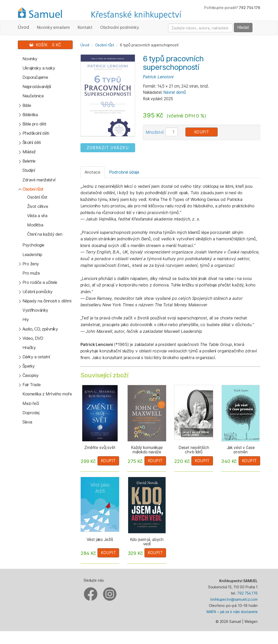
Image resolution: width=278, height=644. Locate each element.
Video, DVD (33, 338)
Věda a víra (37, 216)
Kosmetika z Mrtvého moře (47, 394)
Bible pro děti (34, 124)
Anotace (92, 172)
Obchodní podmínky (120, 27)
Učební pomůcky (38, 292)
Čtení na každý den (45, 234)
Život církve (38, 206)
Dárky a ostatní (36, 357)
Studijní (29, 170)
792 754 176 (247, 593)
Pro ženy (31, 264)
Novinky (30, 59)
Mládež (29, 152)
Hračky (29, 348)
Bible (27, 105)
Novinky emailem (53, 27)
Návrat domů (175, 92)
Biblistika (30, 115)
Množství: (155, 132)
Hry (26, 319)
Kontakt (85, 27)
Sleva (27, 422)
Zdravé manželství (39, 180)
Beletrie (29, 161)
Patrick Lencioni (158, 77)
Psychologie (33, 245)
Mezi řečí (31, 403)
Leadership (32, 255)
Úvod (23, 27)
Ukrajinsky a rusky (39, 68)
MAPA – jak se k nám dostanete (232, 612)
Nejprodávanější (37, 87)
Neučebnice (33, 96)
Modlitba (35, 225)
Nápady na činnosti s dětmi (47, 301)
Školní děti (32, 142)
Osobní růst (33, 189)
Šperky (29, 366)
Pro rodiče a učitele (40, 282)
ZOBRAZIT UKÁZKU (108, 148)
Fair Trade (32, 385)
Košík (45, 45)
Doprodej (31, 413)
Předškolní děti (36, 133)
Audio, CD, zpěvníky (40, 329)
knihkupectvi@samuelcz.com (234, 599)
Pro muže (31, 273)
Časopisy (31, 375)
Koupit (202, 132)
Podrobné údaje (124, 172)
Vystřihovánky (35, 310)
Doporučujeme (35, 77)
